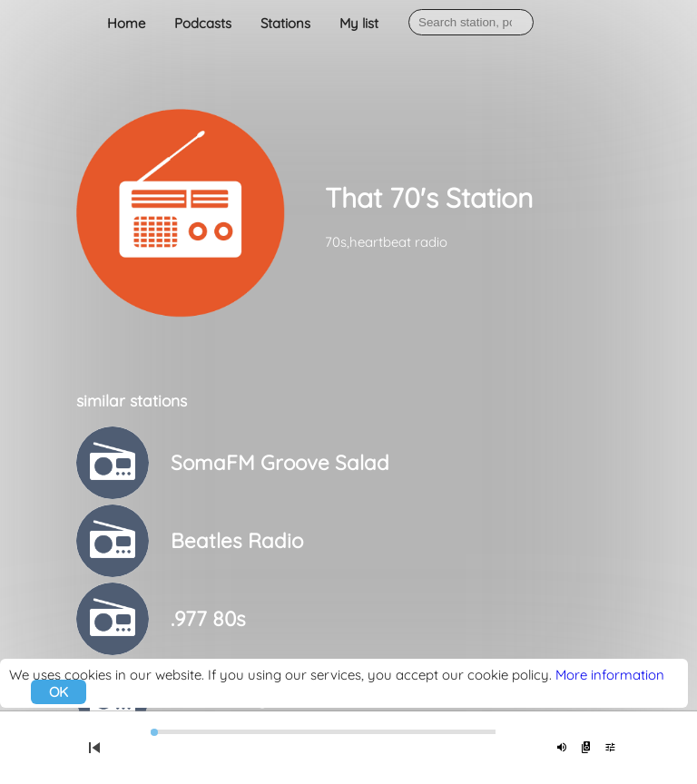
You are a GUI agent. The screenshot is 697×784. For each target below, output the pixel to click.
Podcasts (203, 23)
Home (126, 23)
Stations (285, 23)
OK (59, 692)
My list (359, 23)
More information (610, 675)
